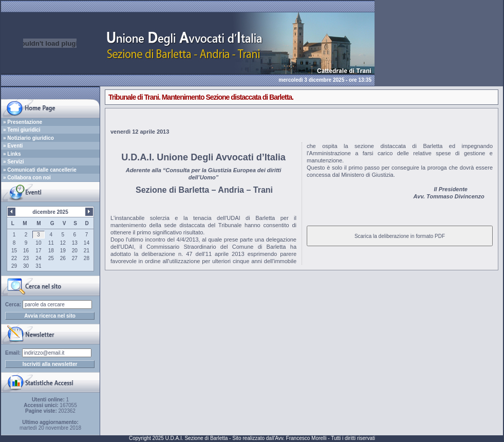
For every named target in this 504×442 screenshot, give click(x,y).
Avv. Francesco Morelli (301, 438)
